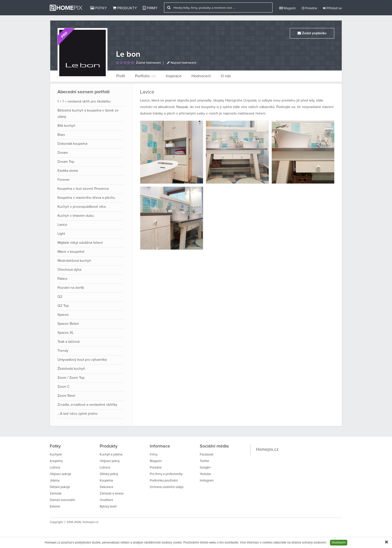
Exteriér (55, 507)
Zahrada (56, 494)
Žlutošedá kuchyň (71, 369)
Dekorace (106, 487)
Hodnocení (201, 76)
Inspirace (174, 76)
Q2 (60, 297)
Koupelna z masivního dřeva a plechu (86, 198)
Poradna (309, 8)
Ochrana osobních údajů (167, 487)
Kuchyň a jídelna (111, 455)
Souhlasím (339, 542)
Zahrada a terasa (112, 494)
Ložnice (55, 468)
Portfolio (145, 76)
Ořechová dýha (69, 270)
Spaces (63, 315)
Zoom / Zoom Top (71, 378)
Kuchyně (56, 455)
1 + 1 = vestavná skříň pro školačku (84, 101)
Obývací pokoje (60, 474)
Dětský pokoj (109, 474)
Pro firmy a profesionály (166, 474)
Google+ (205, 468)
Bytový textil (108, 507)
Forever (64, 180)
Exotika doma (68, 171)
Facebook (207, 455)
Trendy (63, 351)
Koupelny (56, 461)
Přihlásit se (332, 8)
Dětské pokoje (60, 487)
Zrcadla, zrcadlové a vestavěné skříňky (87, 405)
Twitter (204, 461)
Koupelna (106, 481)
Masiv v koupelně (71, 252)
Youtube (205, 474)
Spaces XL (66, 333)
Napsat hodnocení (182, 63)
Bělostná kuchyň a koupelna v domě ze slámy (88, 114)
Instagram (207, 481)
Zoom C (63, 387)
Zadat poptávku (312, 33)
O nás (226, 76)
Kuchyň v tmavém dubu (76, 216)
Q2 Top (63, 306)
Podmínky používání (164, 481)
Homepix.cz (267, 449)
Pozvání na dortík (71, 288)
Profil (121, 76)
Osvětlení (106, 500)
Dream (63, 153)
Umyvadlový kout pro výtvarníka (82, 360)
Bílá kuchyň (66, 126)
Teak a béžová (68, 342)
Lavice (62, 225)
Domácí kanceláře (62, 500)
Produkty (125, 8)
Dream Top (66, 162)
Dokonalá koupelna (72, 144)
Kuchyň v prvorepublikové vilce (82, 207)
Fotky (98, 8)
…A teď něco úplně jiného (77, 414)
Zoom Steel (66, 396)
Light (61, 234)
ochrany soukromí (314, 542)
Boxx (61, 135)
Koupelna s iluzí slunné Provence (83, 189)
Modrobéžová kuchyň (74, 261)
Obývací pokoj (110, 461)
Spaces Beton (68, 324)
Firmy (150, 8)
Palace (62, 279)
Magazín (287, 8)
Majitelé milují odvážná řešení (80, 243)
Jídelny (55, 481)
